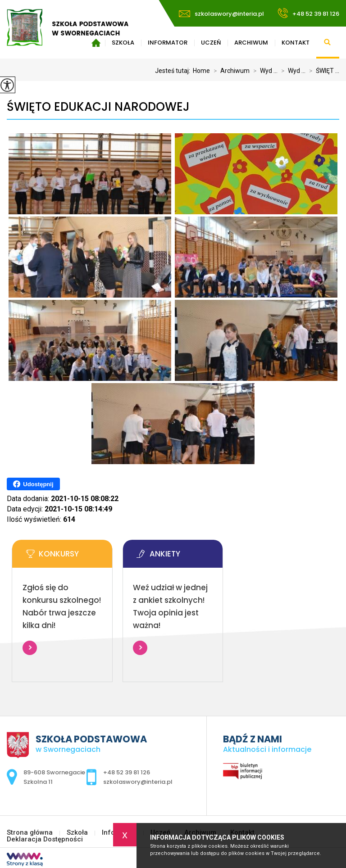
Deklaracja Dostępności (45, 839)
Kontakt (296, 43)
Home (201, 71)
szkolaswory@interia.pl (221, 14)
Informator (168, 43)
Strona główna (30, 833)
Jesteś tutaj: (174, 71)
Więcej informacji (30, 648)
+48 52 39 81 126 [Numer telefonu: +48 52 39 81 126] (127, 772)
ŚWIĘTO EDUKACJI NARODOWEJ (98, 107)
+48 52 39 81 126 (308, 13)
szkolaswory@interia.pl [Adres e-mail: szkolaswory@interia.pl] (138, 782)
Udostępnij (33, 484)
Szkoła (77, 833)
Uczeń (211, 43)
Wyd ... (264, 71)
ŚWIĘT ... (322, 71)
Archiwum (251, 43)
